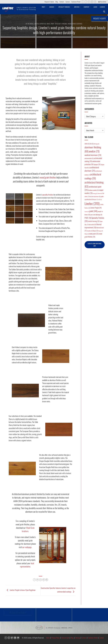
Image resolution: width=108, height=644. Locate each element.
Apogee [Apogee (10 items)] (97, 164)
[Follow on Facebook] (83, 2)
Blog (57, 2)
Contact (62, 2)
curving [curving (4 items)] (95, 193)
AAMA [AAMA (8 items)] (87, 144)
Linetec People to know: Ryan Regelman (21, 590)
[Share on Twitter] (37, 580)
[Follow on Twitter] (89, 2)
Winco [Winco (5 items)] (87, 234)
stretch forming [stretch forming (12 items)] (94, 221)
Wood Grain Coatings (75, 24)
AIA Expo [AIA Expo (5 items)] (97, 144)
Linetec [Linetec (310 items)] (92, 203)
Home (48, 638)
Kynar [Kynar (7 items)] (96, 199)
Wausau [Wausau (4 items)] (101, 231)
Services (78, 7)
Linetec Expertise (40, 24)
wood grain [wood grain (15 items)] (94, 234)
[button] (102, 2)
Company (87, 7)
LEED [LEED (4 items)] (100, 200)
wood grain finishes (48, 177)
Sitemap (78, 638)
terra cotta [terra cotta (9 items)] (92, 224)
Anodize (52, 7)
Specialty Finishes (65, 7)
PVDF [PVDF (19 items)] (88, 218)
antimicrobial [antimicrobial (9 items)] (89, 158)
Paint (44, 7)
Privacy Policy (55, 638)
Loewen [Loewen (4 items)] (87, 212)
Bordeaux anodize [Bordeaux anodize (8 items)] (93, 190)
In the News (30, 24)
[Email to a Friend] (40, 580)
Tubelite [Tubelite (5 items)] (89, 231)
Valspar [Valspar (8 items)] (95, 231)
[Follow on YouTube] (95, 2)
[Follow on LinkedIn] (92, 2)
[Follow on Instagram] (86, 2)
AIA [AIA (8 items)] (92, 144)
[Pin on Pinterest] (44, 580)
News (48, 24)
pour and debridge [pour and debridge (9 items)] (96, 215)
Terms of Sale (65, 638)
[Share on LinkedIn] (47, 580)
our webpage (27, 547)
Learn (95, 7)
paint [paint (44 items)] (93, 211)
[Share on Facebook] (34, 580)
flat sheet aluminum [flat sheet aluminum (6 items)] (95, 196)
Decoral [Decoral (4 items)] (100, 193)
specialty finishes (48, 195)
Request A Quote (49, 2)
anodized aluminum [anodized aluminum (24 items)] (93, 155)
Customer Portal (76, 2)
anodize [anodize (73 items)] (94, 151)
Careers (68, 2)
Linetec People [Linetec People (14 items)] (96, 208)
